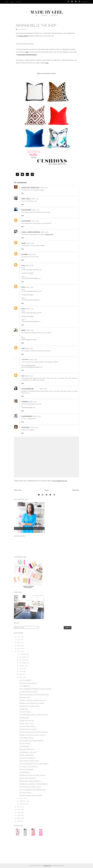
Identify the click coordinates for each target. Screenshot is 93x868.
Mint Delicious (25, 697)
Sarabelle (25, 402)
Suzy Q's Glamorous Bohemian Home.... (33, 790)
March (22, 798)
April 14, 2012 (33, 402)
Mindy (23, 330)
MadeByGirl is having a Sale (29, 706)
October (22, 660)
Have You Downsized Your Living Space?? (34, 764)
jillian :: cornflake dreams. (31, 232)
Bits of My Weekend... (27, 769)
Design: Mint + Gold (26, 723)
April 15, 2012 (34, 427)
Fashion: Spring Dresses (28, 683)
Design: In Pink (25, 744)
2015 (19, 643)
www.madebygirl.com (60, 481)
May (21, 674)
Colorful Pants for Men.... (29, 692)
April (21, 677)
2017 (19, 637)
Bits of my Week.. (25, 712)
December (23, 654)
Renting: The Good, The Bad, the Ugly (33, 775)
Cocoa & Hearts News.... (28, 726)
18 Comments (22, 29)
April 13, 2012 (44, 187)
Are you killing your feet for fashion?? (34, 732)
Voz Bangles (24, 709)
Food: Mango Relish (26, 738)
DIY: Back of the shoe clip (29, 767)
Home (7, 2)
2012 (19, 651)
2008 (19, 816)
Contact (19, 2)
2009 (19, 813)
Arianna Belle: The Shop (28, 752)
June (21, 672)
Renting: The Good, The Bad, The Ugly (33, 700)
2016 (19, 640)
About (12, 2)
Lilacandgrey (26, 221)
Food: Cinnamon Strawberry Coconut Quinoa (35, 689)
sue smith (25, 254)
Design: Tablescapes (27, 755)
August (22, 666)
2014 (19, 646)
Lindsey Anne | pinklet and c (31, 187)
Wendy (24, 243)
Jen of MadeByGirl (28, 389)
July (21, 669)
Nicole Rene (25, 427)
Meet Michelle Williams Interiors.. (32, 741)
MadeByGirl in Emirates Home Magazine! (33, 784)
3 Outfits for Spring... (28, 758)
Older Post (76, 490)
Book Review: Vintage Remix (29, 761)
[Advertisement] (28, 851)
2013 (19, 648)
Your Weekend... (25, 686)
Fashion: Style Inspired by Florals (32, 703)
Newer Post (18, 490)
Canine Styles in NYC (27, 721)
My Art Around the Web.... (29, 729)
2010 (19, 810)
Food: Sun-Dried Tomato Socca (30, 787)
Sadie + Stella (26, 199)
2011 (19, 807)
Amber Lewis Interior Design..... (31, 781)
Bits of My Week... (26, 680)
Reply (23, 193)
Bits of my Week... (26, 793)
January (22, 804)
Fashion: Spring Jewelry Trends (31, 795)
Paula (23, 265)
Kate (23, 376)
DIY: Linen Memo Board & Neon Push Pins (34, 715)
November (23, 657)
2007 (19, 818)
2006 (19, 821)
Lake (23, 348)
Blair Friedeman (27, 416)
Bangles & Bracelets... (27, 749)
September (23, 663)
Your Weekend (24, 718)
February (23, 801)
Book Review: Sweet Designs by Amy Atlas (34, 695)
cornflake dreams (49, 234)
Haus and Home (26, 210)
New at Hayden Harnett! (28, 778)
